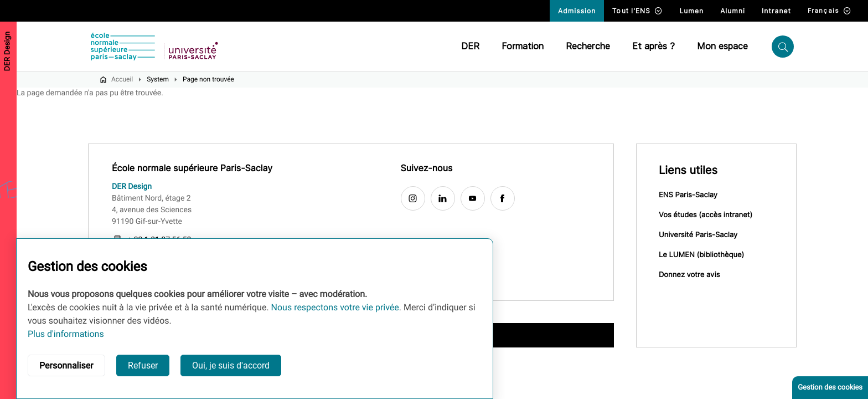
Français (830, 11)
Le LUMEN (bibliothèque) (701, 255)
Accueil (122, 79)
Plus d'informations (66, 334)
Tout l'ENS (637, 11)
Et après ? (653, 46)
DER (470, 46)
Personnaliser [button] (66, 365)
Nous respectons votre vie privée (335, 307)
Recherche (588, 46)
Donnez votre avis (689, 275)
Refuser (143, 365)
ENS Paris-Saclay (688, 195)
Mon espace (722, 46)
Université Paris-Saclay (698, 235)
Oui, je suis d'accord (231, 365)
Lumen (691, 11)
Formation (523, 46)
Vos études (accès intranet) (706, 215)
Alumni (733, 11)
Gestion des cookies (830, 388)
